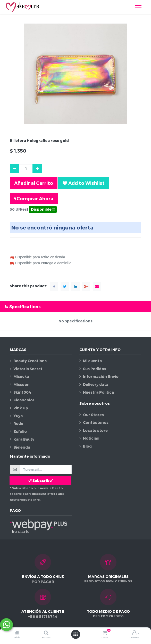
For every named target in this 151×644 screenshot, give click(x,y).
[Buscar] (46, 633)
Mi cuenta (92, 361)
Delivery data (96, 384)
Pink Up (21, 408)
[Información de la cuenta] (134, 633)
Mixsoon (22, 384)
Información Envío (101, 376)
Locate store (95, 430)
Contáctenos (96, 422)
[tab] (75, 307)
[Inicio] (17, 633)
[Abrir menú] (75, 634)
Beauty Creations (30, 361)
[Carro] (105, 633)
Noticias (91, 438)
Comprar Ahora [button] (34, 198)
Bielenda (22, 447)
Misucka (21, 376)
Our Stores (93, 415)
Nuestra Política (98, 392)
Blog (87, 446)
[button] (84, 183)
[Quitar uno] (15, 169)
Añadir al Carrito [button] (34, 183)
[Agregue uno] (37, 169)
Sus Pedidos (95, 369)
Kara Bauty (24, 439)
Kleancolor (24, 400)
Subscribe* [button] (41, 480)
